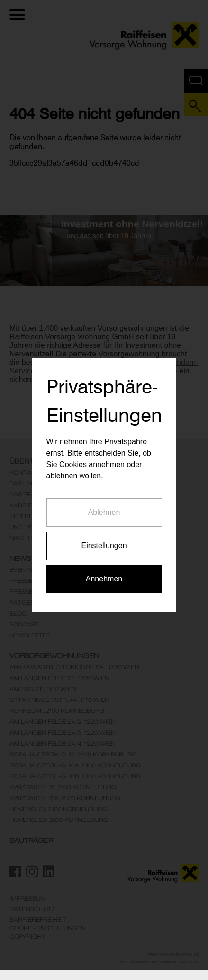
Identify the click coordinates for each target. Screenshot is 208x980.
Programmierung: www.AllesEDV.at (158, 962)
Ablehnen (104, 499)
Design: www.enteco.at (173, 955)
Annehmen (104, 565)
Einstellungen (104, 532)
